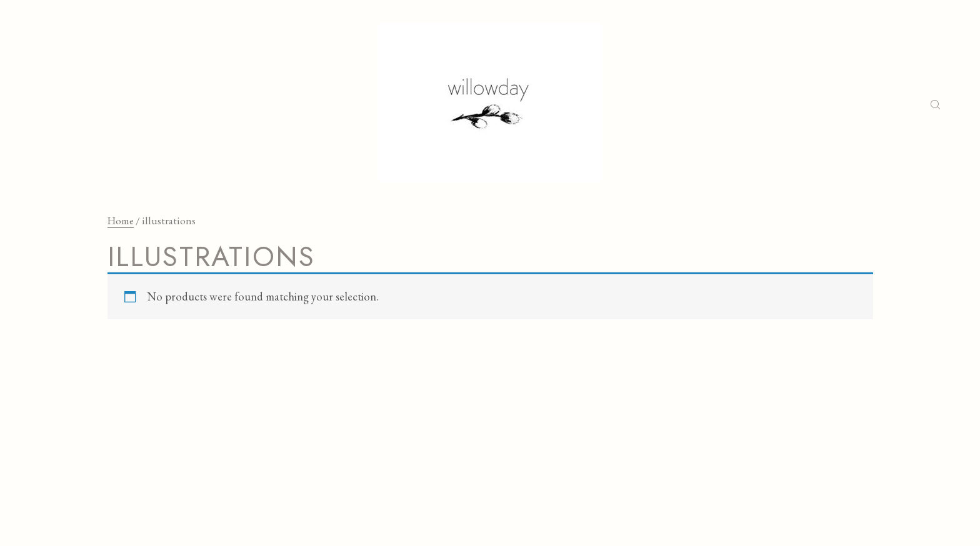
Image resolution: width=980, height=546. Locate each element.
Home (121, 221)
